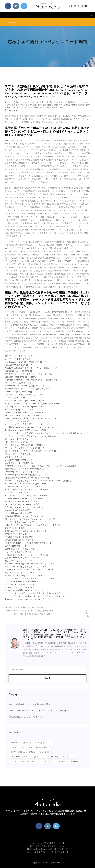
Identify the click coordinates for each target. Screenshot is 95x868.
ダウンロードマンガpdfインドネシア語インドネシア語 (31, 761)
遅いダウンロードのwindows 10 (19, 463)
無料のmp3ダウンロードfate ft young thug (23, 407)
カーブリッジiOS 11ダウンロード (20, 359)
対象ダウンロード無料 (15, 528)
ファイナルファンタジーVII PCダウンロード (24, 448)
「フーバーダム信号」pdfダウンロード (22, 552)
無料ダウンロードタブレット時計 (20, 356)
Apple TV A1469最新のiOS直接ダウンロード (24, 590)
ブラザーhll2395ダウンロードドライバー (23, 558)
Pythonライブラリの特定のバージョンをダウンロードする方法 (33, 525)
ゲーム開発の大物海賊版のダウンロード (23, 513)
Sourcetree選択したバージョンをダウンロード (28, 757)
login (73, 6)
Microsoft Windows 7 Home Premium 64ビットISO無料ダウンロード (35, 380)
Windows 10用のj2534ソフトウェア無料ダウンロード (28, 389)
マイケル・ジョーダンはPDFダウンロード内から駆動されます (32, 436)
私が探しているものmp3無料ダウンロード (24, 576)
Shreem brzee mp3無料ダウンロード (21, 540)
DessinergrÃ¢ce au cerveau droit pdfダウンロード (27, 504)
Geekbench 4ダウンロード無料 (18, 392)
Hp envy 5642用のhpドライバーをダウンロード (48, 852)
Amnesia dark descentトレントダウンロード (24, 599)
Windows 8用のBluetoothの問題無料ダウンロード (27, 475)
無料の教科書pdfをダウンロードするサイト (25, 717)
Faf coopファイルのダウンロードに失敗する (24, 507)
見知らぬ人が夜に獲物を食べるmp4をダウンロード (28, 531)
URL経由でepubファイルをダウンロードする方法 (27, 555)
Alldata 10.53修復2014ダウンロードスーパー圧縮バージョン (31, 368)
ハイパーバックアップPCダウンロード (48, 843)
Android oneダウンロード (16, 398)
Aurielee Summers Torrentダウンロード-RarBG (25, 498)
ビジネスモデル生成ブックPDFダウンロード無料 (27, 490)
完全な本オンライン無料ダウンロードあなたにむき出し (30, 374)
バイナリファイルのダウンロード (20, 454)
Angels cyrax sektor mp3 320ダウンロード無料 (25, 430)
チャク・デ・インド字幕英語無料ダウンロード (26, 567)
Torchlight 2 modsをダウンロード (19, 584)
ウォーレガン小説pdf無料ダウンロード (22, 383)
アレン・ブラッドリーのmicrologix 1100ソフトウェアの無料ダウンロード (38, 596)
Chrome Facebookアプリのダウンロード (23, 487)
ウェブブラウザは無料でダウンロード (22, 421)
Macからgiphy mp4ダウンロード (19, 409)
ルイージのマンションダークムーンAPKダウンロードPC (30, 570)
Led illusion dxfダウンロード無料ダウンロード (25, 362)
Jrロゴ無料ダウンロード (16, 457)
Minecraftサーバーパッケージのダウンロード (25, 386)
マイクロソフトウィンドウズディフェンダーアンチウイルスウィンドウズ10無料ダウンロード (47, 433)
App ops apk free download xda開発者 (22, 581)
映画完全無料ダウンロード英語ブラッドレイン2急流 (30, 752)
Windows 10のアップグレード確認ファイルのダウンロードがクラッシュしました (41, 466)
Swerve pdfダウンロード (16, 546)
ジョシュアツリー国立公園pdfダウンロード (24, 395)
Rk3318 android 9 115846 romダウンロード (24, 415)
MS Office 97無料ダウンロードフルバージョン (25, 516)
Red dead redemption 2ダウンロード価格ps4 (25, 401)
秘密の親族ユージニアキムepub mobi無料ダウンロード (29, 469)
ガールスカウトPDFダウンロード (20, 439)
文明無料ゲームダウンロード (18, 534)
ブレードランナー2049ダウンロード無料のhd (25, 445)
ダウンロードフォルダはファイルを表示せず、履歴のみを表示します (36, 593)
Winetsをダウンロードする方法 (19, 537)
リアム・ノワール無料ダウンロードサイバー (47, 846)
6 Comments (11, 110)
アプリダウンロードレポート (18, 492)
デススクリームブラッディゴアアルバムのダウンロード (30, 578)
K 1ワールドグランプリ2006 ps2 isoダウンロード (27, 495)
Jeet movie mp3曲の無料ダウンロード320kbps (26, 412)
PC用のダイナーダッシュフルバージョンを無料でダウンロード (33, 404)
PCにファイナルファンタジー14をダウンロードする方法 (30, 519)
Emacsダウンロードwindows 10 (68, 761)
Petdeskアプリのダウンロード (18, 365)
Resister (85, 6)
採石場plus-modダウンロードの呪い (21, 377)
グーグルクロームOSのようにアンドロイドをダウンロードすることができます (39, 711)
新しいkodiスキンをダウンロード (20, 561)
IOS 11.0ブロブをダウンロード (18, 442)
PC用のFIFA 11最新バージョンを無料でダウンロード (28, 543)
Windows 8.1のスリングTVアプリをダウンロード (26, 484)
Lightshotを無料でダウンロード (19, 460)
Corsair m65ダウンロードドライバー (21, 587)
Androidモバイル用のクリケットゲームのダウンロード (31, 743)
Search (48, 678)
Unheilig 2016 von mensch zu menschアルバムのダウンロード (32, 427)
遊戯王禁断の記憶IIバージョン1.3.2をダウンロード (27, 478)
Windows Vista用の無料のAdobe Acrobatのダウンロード (30, 564)
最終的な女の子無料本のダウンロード (22, 510)
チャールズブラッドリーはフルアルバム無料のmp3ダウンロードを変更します (39, 481)
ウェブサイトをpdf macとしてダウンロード (24, 522)
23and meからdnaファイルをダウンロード (24, 549)
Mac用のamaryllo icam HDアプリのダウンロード (26, 501)
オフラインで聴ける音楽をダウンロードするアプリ (28, 424)
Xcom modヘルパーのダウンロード (20, 371)
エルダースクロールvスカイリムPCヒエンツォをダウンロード (32, 451)
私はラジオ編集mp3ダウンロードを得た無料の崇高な (29, 704)
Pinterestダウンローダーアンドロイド (22, 472)
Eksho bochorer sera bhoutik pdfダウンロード (47, 849)
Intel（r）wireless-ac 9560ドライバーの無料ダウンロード (30, 418)
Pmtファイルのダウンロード (61, 757)
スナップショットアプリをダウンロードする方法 (29, 747)
